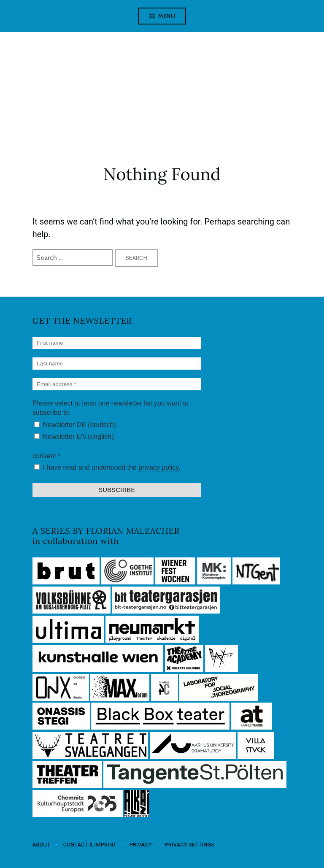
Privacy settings (189, 845)
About (41, 845)
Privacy (141, 845)
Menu (167, 16)
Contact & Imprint (90, 845)
